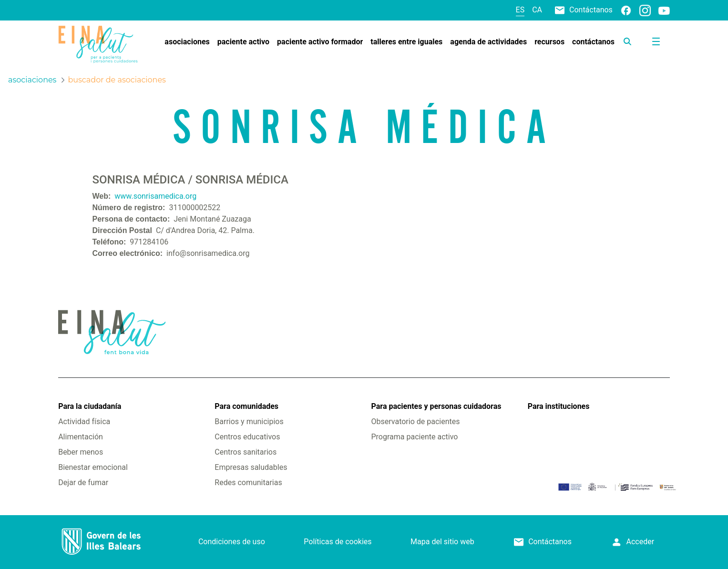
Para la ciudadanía (90, 406)
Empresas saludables (251, 467)
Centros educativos (247, 437)
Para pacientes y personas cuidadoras (436, 406)
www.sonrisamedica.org (155, 196)
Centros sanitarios (246, 452)
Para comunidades (246, 406)
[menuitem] (187, 42)
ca (537, 10)
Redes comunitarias (248, 483)
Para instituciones (559, 406)
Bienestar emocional (93, 467)
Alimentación (81, 437)
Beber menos (81, 452)
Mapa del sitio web (442, 542)
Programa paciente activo (415, 437)
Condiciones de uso (232, 542)
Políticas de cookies (338, 542)
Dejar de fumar (83, 483)
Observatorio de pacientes (416, 422)
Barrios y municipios (249, 422)
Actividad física (84, 422)
